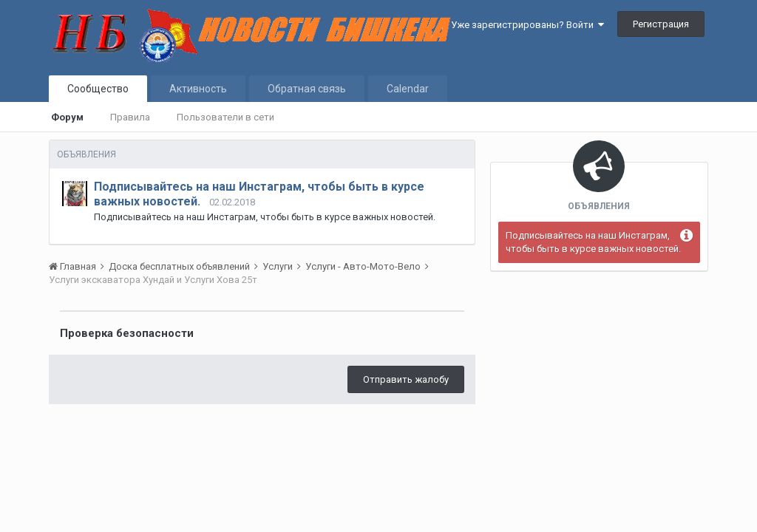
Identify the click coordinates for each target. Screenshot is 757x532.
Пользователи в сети (225, 117)
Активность (198, 89)
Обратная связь (307, 89)
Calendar (408, 89)
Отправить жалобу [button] (406, 379)
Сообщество (98, 89)
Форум (67, 117)
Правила (130, 117)
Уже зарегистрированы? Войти (527, 25)
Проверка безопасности (127, 333)
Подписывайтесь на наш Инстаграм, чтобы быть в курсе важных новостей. (593, 242)
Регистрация (661, 24)
